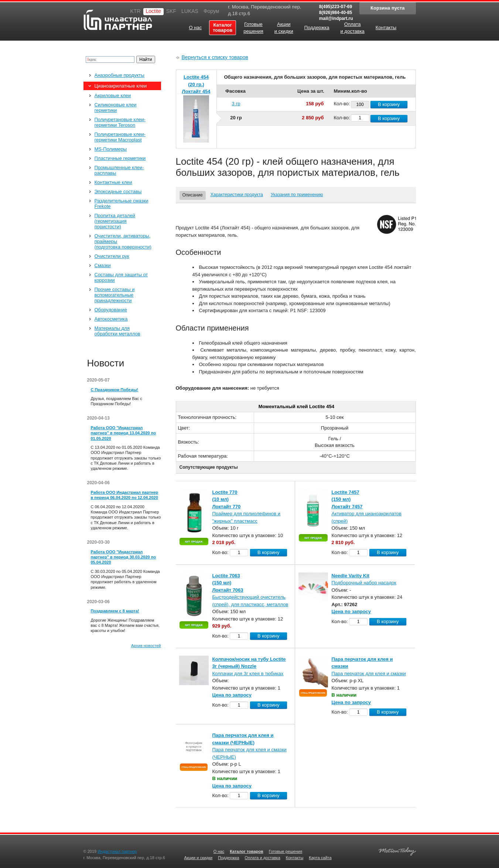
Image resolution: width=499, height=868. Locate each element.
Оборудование (111, 310)
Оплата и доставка (263, 858)
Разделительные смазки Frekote (122, 204)
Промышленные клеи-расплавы (119, 170)
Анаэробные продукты (119, 75)
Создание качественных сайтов (397, 850)
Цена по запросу (351, 611)
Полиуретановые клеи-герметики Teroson (120, 122)
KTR (136, 11)
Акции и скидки (198, 858)
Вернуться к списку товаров (215, 57)
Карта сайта (320, 858)
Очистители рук (112, 256)
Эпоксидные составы (118, 192)
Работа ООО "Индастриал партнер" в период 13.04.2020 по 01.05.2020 (124, 433)
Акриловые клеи (113, 95)
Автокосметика (111, 319)
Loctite (153, 11)
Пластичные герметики (120, 158)
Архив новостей (146, 646)
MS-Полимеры (111, 149)
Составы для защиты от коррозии (121, 277)
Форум (211, 11)
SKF (171, 11)
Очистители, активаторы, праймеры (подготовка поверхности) (123, 241)
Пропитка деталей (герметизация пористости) (115, 221)
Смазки (103, 265)
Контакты (295, 858)
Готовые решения (286, 851)
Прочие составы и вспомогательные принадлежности (115, 295)
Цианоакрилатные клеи (121, 86)
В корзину (389, 104)
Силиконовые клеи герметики (116, 107)
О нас (219, 851)
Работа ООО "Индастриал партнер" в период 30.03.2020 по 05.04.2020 (124, 557)
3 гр (236, 104)
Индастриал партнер (118, 20)
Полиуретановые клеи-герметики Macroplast (120, 137)
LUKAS (190, 11)
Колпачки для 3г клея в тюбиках (248, 674)
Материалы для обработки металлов (117, 331)
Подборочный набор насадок (364, 583)
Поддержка (228, 858)
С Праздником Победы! (115, 390)
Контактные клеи (113, 182)
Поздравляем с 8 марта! (115, 611)
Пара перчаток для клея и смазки (369, 674)
